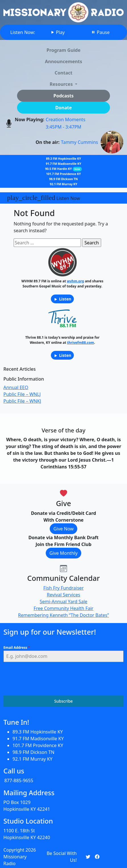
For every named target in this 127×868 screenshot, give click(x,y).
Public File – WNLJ (22, 394)
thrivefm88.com (81, 343)
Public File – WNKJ (22, 401)
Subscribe (63, 701)
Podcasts (63, 96)
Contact (63, 73)
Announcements (63, 61)
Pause (100, 32)
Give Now (63, 529)
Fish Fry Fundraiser (64, 588)
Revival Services (63, 595)
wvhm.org (75, 281)
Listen (62, 299)
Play (58, 32)
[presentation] (47, 679)
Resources (62, 84)
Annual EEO (16, 387)
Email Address (17, 648)
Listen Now (44, 198)
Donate (63, 108)
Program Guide (64, 50)
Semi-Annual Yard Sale (64, 602)
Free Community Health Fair (63, 608)
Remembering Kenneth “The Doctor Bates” (64, 615)
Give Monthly (63, 553)
